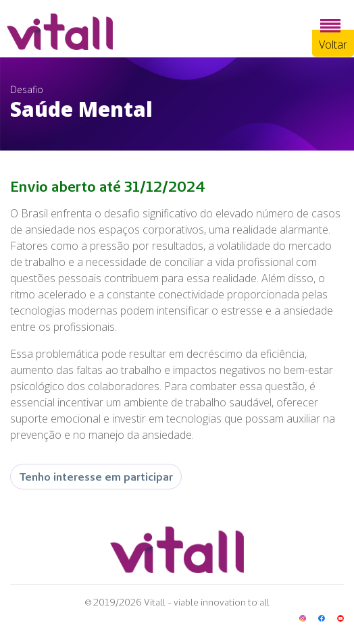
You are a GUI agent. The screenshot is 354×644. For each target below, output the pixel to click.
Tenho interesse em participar (96, 477)
